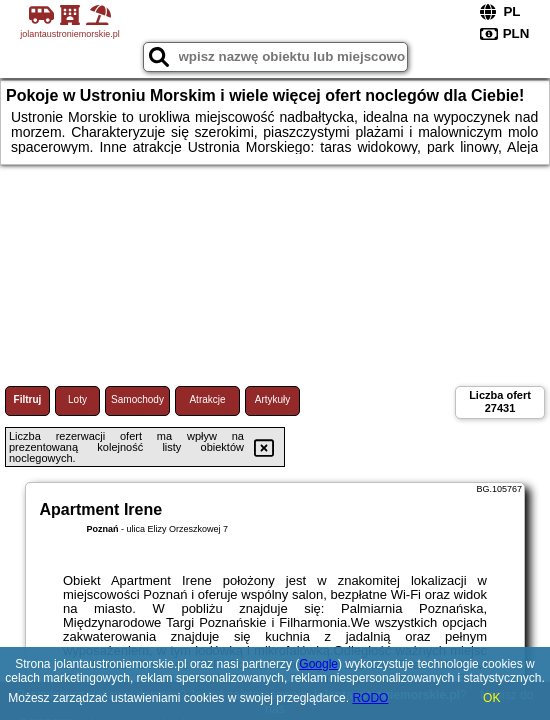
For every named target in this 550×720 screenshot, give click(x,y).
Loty (77, 399)
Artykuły (273, 399)
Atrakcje (207, 399)
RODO (370, 698)
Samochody (137, 399)
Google (318, 664)
